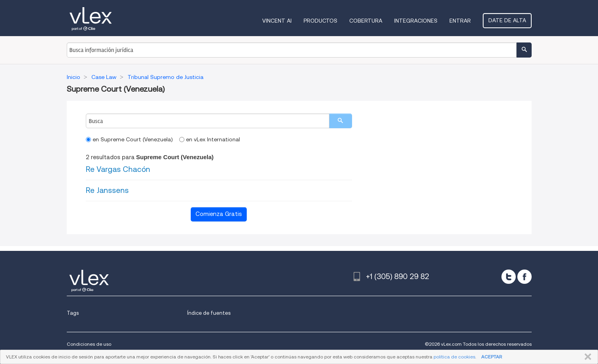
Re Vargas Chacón (118, 169)
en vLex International (210, 139)
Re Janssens (107, 190)
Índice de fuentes (209, 313)
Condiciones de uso (89, 344)
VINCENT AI (277, 21)
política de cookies (454, 357)
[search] (341, 121)
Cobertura (366, 21)
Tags (73, 313)
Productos (320, 21)
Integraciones (416, 21)
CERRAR (586, 357)
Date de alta (507, 20)
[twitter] (509, 277)
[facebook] (524, 277)
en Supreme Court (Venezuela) (129, 139)
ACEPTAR (492, 357)
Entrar (460, 21)
